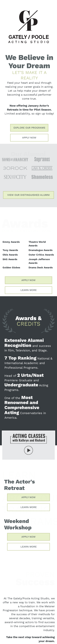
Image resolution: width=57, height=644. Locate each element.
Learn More (29, 290)
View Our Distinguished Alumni (28, 195)
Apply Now (29, 138)
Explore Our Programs (29, 128)
